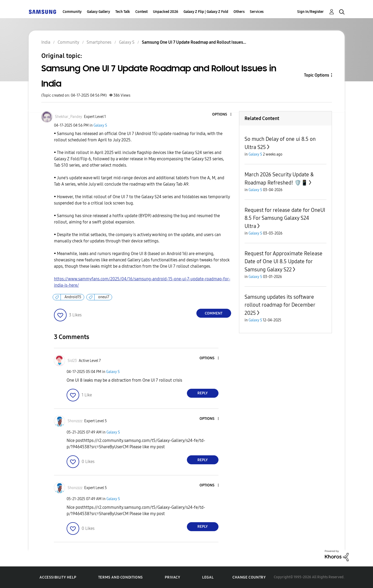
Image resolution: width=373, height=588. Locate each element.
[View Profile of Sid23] (72, 361)
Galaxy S (100, 125)
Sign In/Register (310, 12)
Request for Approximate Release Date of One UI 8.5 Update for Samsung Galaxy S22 (284, 261)
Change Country (249, 577)
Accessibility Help (58, 577)
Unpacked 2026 (166, 12)
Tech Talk (123, 12)
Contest (141, 12)
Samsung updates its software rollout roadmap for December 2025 (280, 305)
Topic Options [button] (317, 75)
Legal (208, 577)
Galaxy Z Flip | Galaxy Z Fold (206, 12)
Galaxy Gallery (98, 12)
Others (239, 12)
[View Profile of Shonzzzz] (75, 421)
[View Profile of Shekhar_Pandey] (69, 117)
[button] (222, 115)
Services (257, 12)
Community (72, 12)
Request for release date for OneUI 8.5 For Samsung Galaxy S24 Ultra (285, 218)
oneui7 (104, 297)
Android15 (73, 297)
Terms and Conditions (121, 577)
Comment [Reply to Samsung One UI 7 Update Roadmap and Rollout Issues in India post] (214, 313)
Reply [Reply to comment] (203, 393)
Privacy (172, 577)
